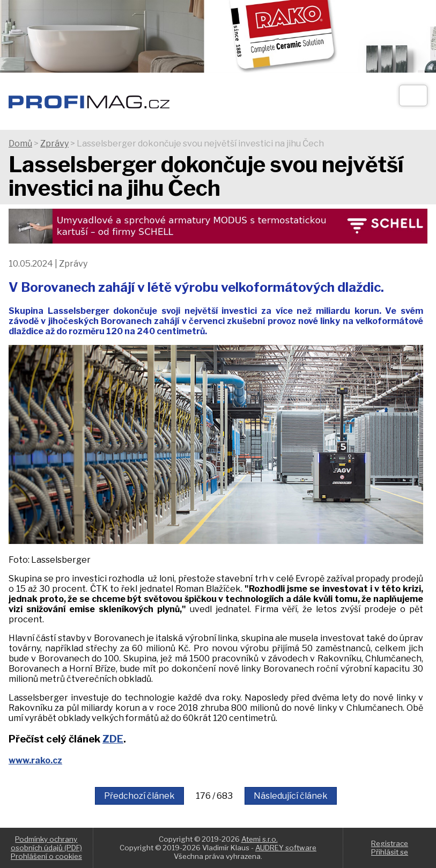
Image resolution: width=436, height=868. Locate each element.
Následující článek (291, 796)
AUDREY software (286, 848)
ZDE (113, 739)
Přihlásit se (390, 852)
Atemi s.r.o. (260, 839)
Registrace (390, 843)
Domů (20, 144)
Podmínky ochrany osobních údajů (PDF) (46, 843)
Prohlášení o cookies (46, 856)
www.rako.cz (35, 760)
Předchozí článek (139, 796)
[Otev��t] (413, 95)
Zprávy (54, 144)
